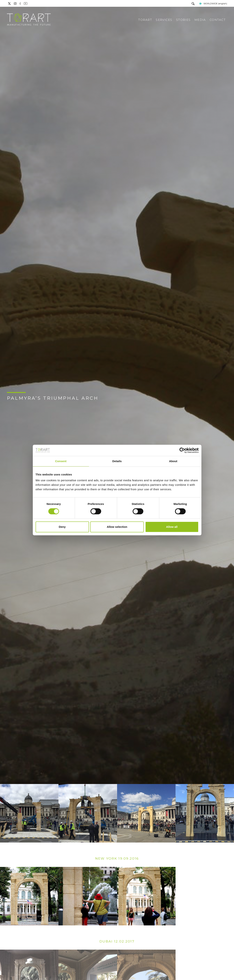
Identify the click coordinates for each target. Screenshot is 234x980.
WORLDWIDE (213, 4)
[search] (193, 4)
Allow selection (117, 527)
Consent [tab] (61, 461)
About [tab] (173, 461)
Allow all (172, 527)
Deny (62, 527)
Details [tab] (117, 461)
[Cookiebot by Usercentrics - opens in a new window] (182, 450)
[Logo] (29, 20)
